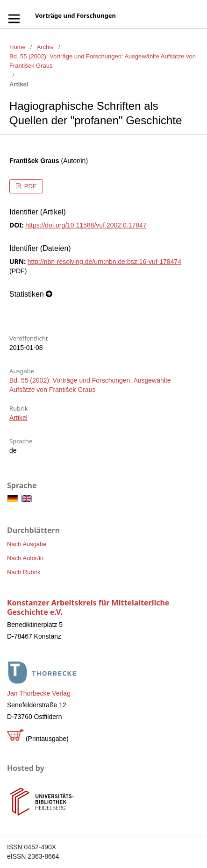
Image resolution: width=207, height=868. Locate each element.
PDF (29, 186)
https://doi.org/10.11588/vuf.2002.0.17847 (86, 225)
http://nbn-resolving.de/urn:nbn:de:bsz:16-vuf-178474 (104, 262)
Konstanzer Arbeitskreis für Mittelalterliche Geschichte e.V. (88, 607)
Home (18, 47)
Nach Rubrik (24, 572)
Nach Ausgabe (27, 544)
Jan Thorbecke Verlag (39, 693)
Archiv (45, 47)
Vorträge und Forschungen (75, 15)
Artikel (18, 418)
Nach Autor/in (25, 558)
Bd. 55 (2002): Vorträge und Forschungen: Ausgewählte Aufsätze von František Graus (103, 61)
